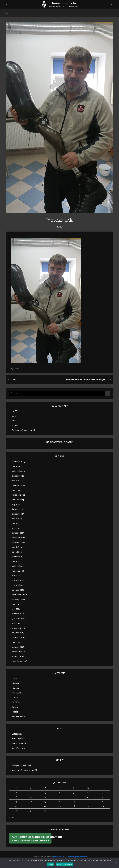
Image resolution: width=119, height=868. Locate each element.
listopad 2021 (18, 590)
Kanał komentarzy (20, 743)
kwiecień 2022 (18, 566)
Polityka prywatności (21, 765)
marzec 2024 (18, 500)
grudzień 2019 (18, 628)
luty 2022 (16, 576)
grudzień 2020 (18, 618)
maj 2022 (16, 561)
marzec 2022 (18, 571)
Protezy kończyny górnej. (23, 430)
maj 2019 (16, 642)
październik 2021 (19, 595)
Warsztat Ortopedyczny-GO (25, 770)
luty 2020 (16, 623)
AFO (14, 421)
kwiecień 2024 (18, 495)
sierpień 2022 (18, 547)
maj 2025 (16, 466)
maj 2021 (16, 604)
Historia (15, 683)
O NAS (15, 698)
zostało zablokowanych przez (31, 838)
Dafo (14, 416)
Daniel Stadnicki (63, 3)
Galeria (15, 679)
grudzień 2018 (18, 652)
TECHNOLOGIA (19, 717)
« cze (12, 817)
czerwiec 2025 (19, 462)
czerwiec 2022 (19, 557)
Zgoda (51, 864)
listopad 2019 (18, 633)
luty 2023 (16, 528)
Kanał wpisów (18, 739)
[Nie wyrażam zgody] (116, 863)
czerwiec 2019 (19, 638)
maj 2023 (16, 523)
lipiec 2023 (17, 519)
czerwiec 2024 (19, 485)
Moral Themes (60, 857)
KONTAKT (17, 693)
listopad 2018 (18, 657)
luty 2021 (16, 609)
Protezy (59, 227)
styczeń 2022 (18, 580)
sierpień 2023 (18, 514)
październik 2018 (19, 661)
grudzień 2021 (18, 585)
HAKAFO (16, 425)
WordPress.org (19, 748)
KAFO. (15, 411)
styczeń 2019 (18, 647)
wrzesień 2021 (18, 599)
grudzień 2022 (18, 538)
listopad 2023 (18, 509)
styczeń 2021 (18, 614)
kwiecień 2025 (18, 471)
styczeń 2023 (18, 533)
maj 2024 (16, 490)
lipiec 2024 (17, 481)
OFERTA (16, 702)
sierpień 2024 (18, 476)
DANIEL (18, 369)
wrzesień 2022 (18, 542)
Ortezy (15, 707)
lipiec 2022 (17, 552)
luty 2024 (16, 504)
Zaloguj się (17, 734)
